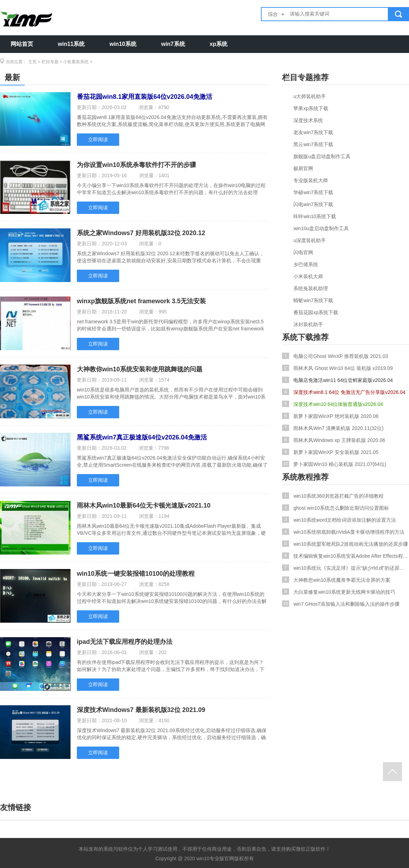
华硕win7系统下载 (313, 192)
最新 (12, 77)
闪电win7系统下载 (313, 204)
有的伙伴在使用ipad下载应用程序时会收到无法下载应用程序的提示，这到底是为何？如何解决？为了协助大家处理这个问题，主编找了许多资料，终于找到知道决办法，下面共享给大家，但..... (171, 666)
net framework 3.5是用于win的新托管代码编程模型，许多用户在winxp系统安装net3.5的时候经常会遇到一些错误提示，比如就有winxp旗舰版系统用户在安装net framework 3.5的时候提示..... (170, 325)
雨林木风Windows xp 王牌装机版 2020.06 (334, 440)
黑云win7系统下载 (313, 144)
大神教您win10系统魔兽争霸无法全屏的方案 (336, 580)
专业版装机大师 (311, 180)
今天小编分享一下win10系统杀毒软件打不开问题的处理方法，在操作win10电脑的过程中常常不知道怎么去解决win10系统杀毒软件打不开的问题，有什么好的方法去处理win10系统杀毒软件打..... (171, 189)
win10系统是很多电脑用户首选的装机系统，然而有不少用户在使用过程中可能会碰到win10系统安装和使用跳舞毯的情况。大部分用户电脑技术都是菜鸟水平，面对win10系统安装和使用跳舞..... (171, 393)
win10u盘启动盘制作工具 (321, 228)
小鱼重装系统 (76, 62)
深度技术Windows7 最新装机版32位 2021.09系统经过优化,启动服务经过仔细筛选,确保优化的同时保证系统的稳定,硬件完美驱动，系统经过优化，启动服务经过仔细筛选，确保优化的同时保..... (172, 734)
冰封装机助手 (308, 324)
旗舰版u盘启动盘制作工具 (322, 156)
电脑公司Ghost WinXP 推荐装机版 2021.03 (335, 356)
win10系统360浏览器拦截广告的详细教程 (333, 496)
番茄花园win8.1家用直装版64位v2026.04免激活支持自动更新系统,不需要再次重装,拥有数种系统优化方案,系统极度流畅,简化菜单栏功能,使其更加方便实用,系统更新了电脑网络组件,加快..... (172, 121)
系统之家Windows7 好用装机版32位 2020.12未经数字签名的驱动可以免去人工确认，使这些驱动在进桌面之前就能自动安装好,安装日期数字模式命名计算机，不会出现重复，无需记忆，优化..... (170, 257)
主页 (32, 62)
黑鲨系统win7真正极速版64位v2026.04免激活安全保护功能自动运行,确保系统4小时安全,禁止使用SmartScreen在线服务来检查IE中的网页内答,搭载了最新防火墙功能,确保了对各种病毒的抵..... (172, 461)
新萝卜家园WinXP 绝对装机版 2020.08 (330, 416)
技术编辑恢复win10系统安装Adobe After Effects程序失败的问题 (346, 556)
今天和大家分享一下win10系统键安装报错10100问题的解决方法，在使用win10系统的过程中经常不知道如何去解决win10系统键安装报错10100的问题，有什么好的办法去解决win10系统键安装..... (172, 598)
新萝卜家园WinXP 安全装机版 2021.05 (330, 452)
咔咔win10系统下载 (315, 216)
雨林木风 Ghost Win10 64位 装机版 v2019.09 (337, 368)
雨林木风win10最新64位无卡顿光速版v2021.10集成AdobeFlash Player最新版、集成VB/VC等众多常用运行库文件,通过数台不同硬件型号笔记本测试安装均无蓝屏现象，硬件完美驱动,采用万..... (171, 529)
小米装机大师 (308, 276)
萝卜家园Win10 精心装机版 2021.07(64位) (334, 464)
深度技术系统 (308, 120)
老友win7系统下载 (313, 132)
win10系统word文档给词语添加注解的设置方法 (339, 520)
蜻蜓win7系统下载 (313, 300)
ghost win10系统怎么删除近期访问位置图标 (335, 508)
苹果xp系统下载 (311, 108)
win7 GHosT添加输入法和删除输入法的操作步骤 (341, 604)
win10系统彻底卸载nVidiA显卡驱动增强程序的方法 (343, 532)
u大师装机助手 (310, 96)
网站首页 (22, 44)
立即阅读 (98, 139)
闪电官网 (303, 252)
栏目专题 (50, 62)
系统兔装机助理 (311, 288)
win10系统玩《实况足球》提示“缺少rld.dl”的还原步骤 (346, 568)
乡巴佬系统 (306, 264)
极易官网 (303, 168)
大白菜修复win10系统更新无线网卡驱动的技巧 (339, 592)
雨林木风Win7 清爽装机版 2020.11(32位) (333, 428)
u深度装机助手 (310, 240)
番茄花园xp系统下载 (316, 312)
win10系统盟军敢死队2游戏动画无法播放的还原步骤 (345, 544)
